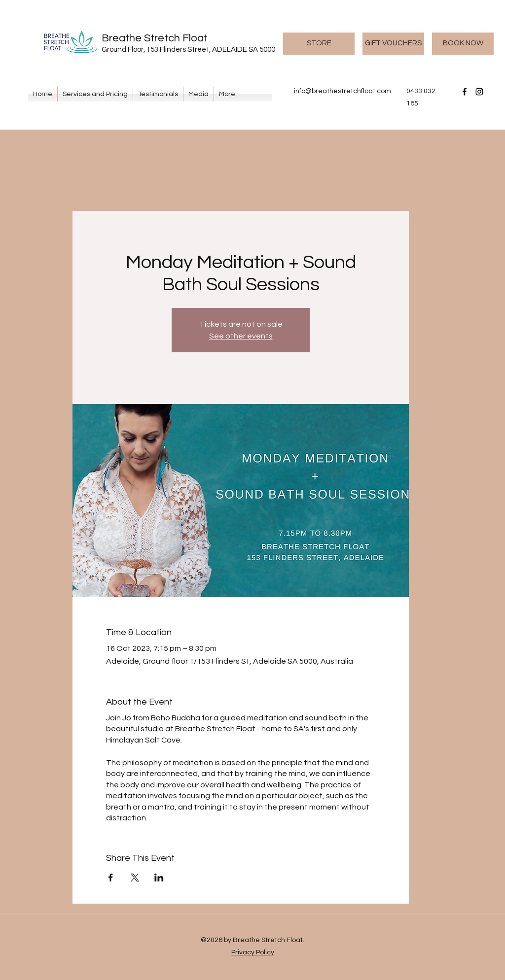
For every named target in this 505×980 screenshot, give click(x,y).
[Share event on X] (135, 878)
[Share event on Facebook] (111, 878)
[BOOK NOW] (463, 44)
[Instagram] (479, 92)
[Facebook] (465, 92)
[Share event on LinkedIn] (159, 878)
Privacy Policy (253, 952)
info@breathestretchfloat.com (343, 91)
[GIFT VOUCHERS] (393, 44)
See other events (241, 336)
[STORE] (319, 44)
